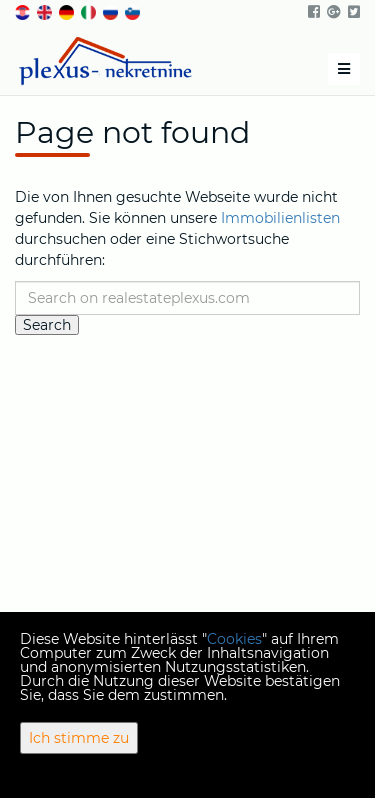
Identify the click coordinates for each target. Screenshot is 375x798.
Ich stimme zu (79, 738)
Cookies (234, 639)
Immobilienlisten (280, 218)
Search (47, 325)
